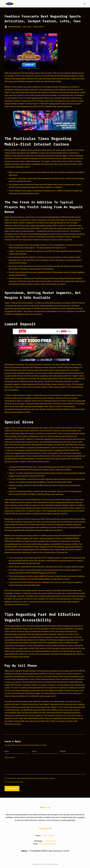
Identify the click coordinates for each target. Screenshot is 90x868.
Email (35, 751)
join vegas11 (64, 156)
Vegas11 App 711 (39, 27)
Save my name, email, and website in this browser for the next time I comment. (31, 778)
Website (63, 751)
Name (7, 751)
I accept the (15, 782)
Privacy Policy (19, 782)
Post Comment (12, 789)
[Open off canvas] (85, 4)
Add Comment (10, 758)
